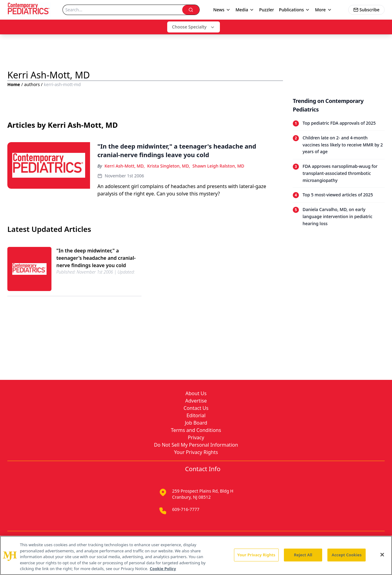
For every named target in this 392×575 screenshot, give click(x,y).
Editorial (196, 415)
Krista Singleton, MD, (169, 166)
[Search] (123, 10)
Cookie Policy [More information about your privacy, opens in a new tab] (163, 569)
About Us (196, 393)
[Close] (382, 555)
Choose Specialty (194, 27)
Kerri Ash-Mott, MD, (124, 166)
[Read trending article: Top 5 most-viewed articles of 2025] (339, 195)
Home (14, 84)
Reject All (303, 555)
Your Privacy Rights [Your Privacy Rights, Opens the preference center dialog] (256, 555)
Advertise (196, 401)
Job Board (196, 423)
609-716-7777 (186, 509)
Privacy (196, 437)
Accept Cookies (347, 555)
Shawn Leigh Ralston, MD (218, 166)
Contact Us (196, 408)
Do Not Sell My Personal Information (196, 445)
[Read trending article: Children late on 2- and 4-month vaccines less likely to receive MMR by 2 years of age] (339, 145)
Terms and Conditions (196, 430)
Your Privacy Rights (196, 452)
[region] (196, 555)
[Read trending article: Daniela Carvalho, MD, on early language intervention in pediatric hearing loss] (339, 216)
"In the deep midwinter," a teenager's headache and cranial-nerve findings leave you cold (96, 258)
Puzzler (266, 10)
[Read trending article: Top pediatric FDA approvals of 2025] (339, 123)
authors (32, 84)
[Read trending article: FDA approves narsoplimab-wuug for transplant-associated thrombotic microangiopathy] (339, 173)
